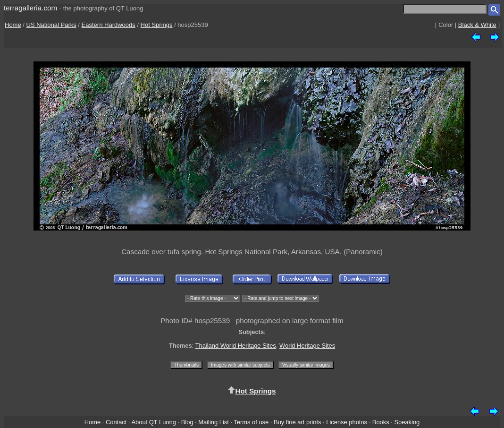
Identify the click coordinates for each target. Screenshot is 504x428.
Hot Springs (157, 25)
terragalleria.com (30, 8)
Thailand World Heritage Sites (236, 346)
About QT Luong (153, 422)
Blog (187, 422)
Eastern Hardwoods (109, 25)
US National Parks (51, 25)
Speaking (407, 422)
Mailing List (214, 422)
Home (13, 25)
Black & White (477, 25)
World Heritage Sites (307, 346)
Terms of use (251, 422)
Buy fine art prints (297, 422)
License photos (347, 422)
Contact (116, 422)
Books (381, 422)
